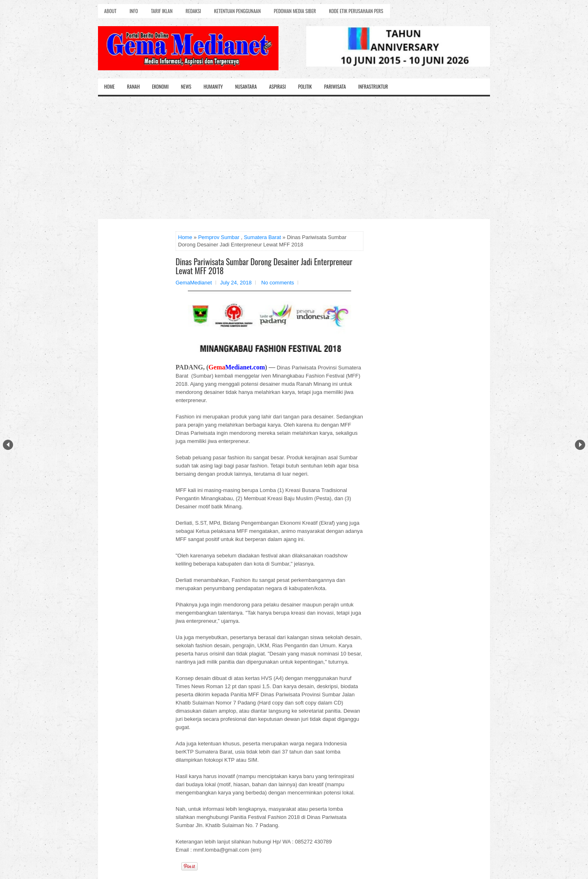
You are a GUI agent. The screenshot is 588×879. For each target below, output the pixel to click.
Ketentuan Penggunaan (237, 11)
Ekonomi (160, 86)
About (110, 11)
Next (580, 445)
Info (134, 11)
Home (109, 86)
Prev (8, 445)
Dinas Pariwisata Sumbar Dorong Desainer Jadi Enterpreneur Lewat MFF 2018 (264, 266)
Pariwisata (335, 86)
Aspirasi (277, 86)
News (186, 86)
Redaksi (194, 11)
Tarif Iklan (162, 11)
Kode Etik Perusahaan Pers (356, 11)
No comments (278, 283)
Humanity (213, 86)
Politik (305, 86)
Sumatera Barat (262, 237)
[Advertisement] (294, 158)
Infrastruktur (373, 86)
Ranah (133, 86)
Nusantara (246, 86)
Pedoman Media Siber (295, 11)
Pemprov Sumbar (219, 237)
